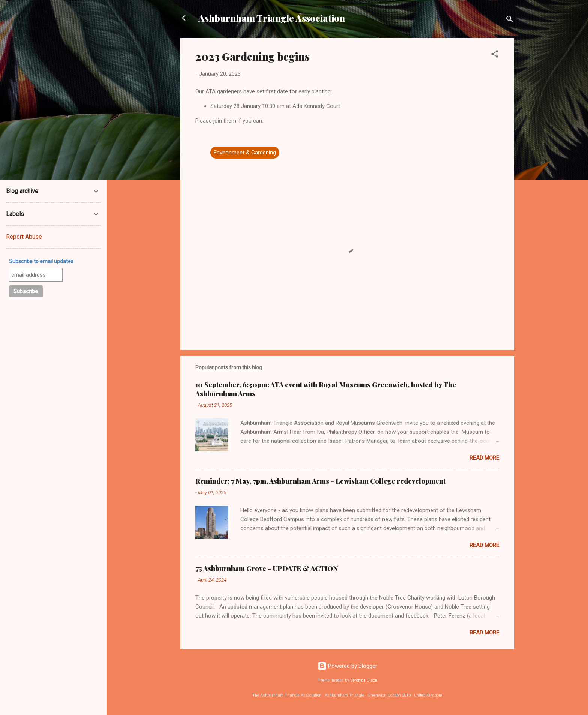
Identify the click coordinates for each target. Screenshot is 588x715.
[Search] (510, 20)
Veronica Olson (364, 680)
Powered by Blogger (347, 666)
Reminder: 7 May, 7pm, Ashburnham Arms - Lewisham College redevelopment (320, 481)
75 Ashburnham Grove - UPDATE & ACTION (267, 568)
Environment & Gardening (245, 153)
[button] (495, 55)
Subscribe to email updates (41, 261)
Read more (484, 458)
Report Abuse (24, 237)
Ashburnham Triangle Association (272, 18)
